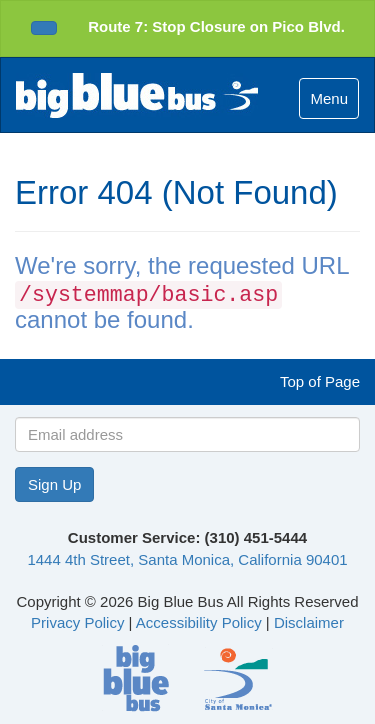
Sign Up (54, 484)
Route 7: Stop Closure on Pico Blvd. (216, 26)
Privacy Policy (77, 622)
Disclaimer (309, 622)
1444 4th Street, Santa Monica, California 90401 (187, 559)
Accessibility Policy (199, 622)
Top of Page (320, 381)
